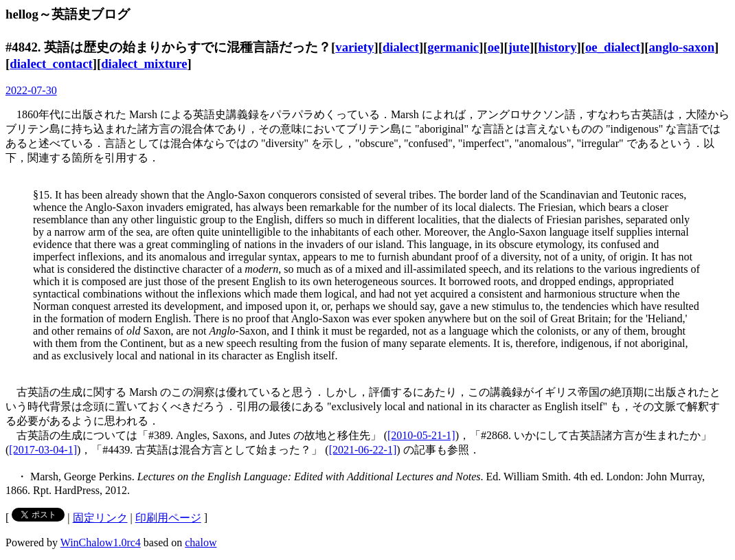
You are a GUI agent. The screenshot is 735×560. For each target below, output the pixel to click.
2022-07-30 (31, 90)
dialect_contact (51, 64)
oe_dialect (613, 47)
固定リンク (100, 518)
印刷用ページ (168, 518)
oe (494, 47)
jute (519, 47)
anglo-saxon (681, 47)
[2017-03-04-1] (43, 450)
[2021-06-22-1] (363, 450)
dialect (401, 47)
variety (354, 47)
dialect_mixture (144, 64)
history (557, 47)
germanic (453, 47)
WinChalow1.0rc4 (101, 542)
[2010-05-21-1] (421, 435)
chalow (201, 542)
